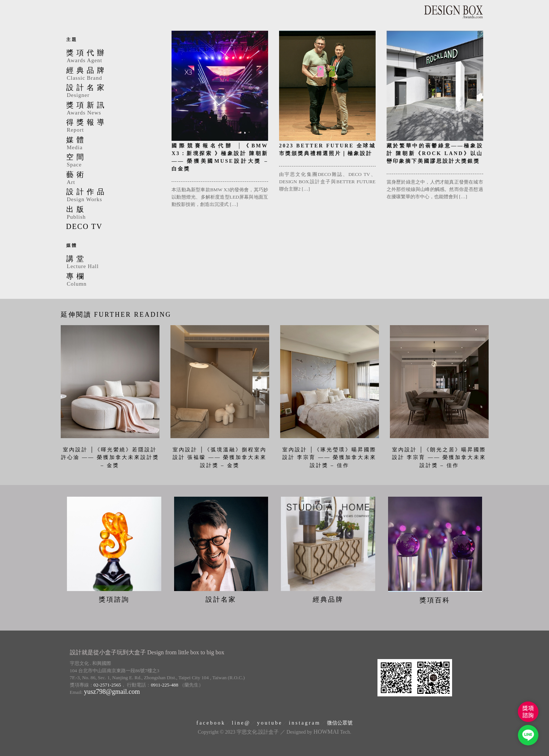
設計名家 (114, 91)
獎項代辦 (114, 57)
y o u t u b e (269, 723)
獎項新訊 (114, 109)
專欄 (114, 280)
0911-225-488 (164, 684)
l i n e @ (241, 723)
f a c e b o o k (210, 723)
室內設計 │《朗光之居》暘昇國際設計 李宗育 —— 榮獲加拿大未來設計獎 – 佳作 (439, 458)
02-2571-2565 (108, 684)
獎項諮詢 (114, 599)
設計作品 (114, 196)
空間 (114, 161)
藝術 (114, 178)
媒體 (114, 144)
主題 (72, 40)
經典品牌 (114, 74)
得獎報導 (114, 126)
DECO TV (84, 226)
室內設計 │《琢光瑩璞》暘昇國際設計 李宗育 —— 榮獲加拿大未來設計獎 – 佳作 (330, 458)
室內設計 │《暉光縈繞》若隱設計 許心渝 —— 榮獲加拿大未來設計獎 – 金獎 (110, 458)
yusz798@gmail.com (112, 692)
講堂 (114, 263)
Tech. (332, 732)
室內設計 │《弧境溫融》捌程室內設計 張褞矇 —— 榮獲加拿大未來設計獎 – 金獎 (220, 458)
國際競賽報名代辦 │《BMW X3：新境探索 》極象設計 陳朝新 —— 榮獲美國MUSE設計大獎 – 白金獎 (220, 157)
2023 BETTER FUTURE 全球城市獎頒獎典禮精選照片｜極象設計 (327, 150)
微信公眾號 (340, 723)
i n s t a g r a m (304, 723)
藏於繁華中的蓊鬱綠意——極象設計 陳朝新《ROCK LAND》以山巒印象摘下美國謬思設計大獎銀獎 (435, 153)
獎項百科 (435, 600)
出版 (114, 213)
